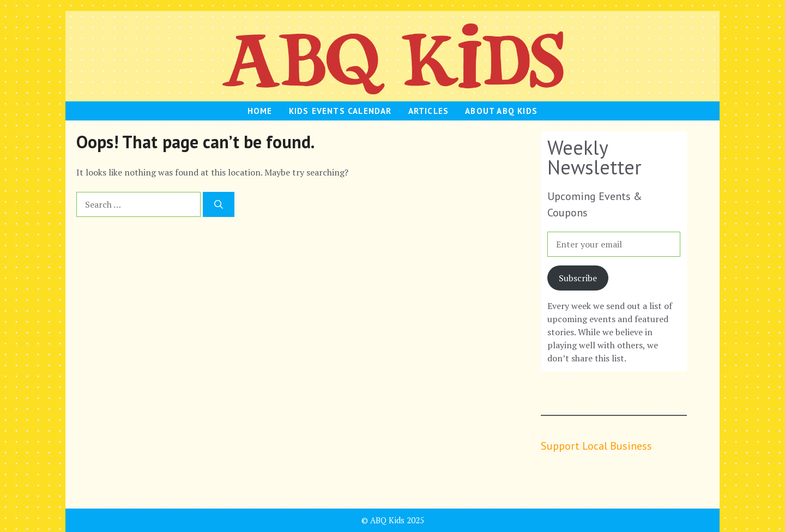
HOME (260, 111)
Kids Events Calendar (340, 111)
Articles (429, 111)
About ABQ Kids (501, 111)
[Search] (219, 204)
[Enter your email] (614, 244)
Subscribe (578, 278)
